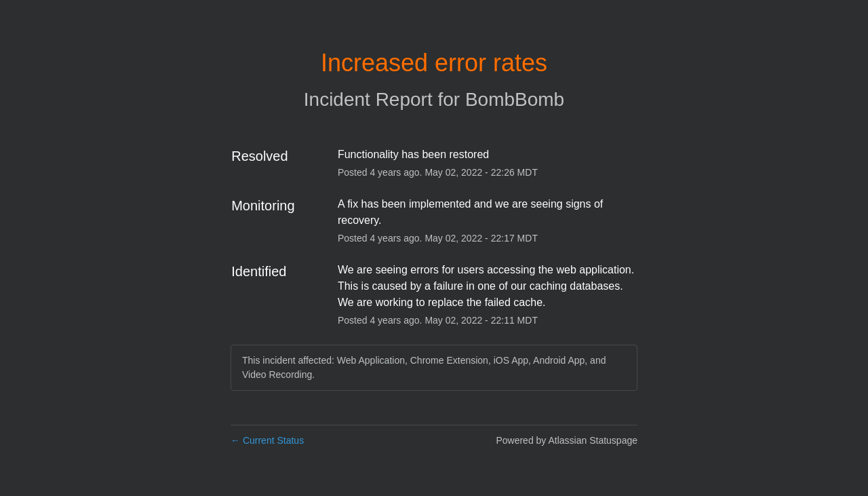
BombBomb (515, 99)
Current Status (267, 440)
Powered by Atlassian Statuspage (567, 440)
